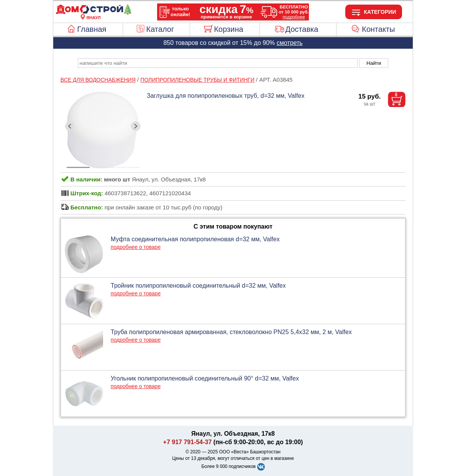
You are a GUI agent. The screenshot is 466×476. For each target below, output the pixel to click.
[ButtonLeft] (70, 126)
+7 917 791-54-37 (188, 442)
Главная (92, 29)
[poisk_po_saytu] (218, 63)
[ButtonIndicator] (103, 165)
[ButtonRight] (136, 126)
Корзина (228, 29)
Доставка (302, 29)
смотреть (290, 43)
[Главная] (94, 13)
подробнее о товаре (136, 247)
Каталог (160, 29)
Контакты (378, 29)
